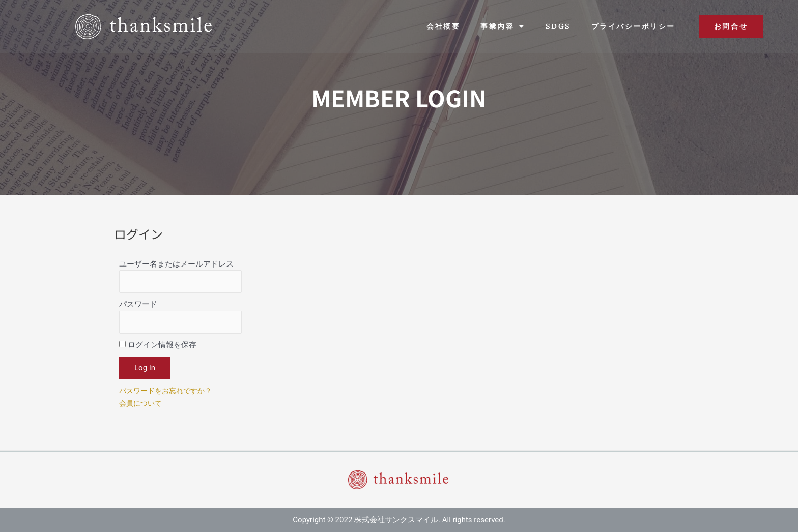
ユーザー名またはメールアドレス (176, 264)
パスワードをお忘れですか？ (169, 395)
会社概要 (443, 26)
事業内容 (503, 26)
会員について (142, 407)
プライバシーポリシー (633, 26)
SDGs (558, 26)
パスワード (138, 307)
